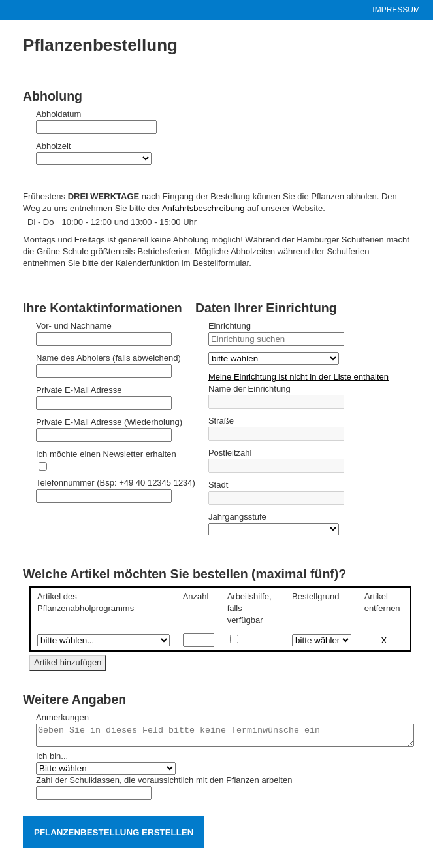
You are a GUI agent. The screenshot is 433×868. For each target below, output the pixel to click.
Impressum (396, 10)
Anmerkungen (62, 717)
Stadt (218, 485)
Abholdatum (58, 114)
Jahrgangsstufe (237, 517)
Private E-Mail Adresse (79, 390)
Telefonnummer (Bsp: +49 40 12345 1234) (116, 483)
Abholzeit (53, 146)
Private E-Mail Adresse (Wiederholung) (109, 422)
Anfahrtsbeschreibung (203, 208)
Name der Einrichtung (249, 389)
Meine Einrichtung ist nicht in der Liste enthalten (298, 377)
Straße (221, 421)
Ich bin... (52, 760)
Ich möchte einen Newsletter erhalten (106, 454)
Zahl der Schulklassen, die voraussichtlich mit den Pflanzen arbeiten (164, 784)
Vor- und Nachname (74, 326)
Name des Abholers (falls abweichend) (108, 358)
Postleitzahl (230, 453)
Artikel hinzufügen (68, 662)
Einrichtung (230, 326)
